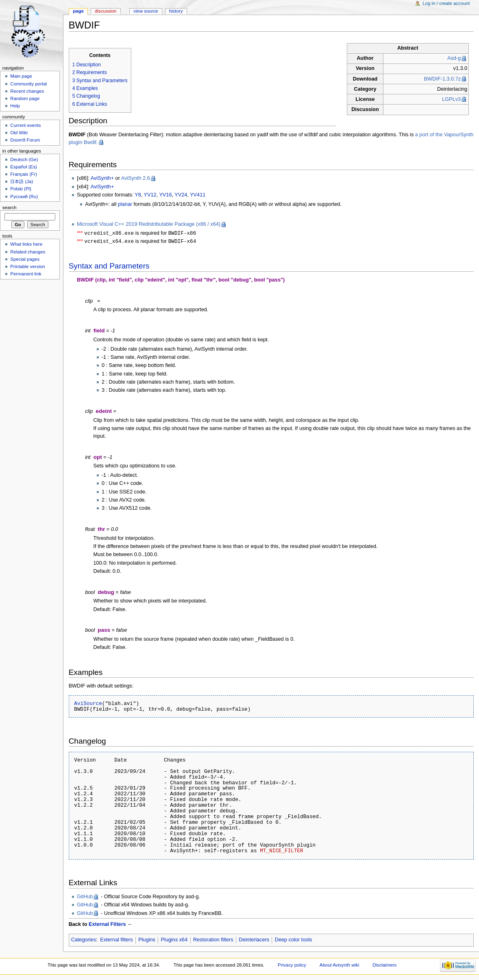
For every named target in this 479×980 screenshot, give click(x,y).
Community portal (28, 84)
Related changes (28, 252)
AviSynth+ (102, 178)
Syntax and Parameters (109, 267)
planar (125, 204)
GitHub (85, 897)
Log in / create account (446, 3)
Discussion (106, 11)
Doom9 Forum (25, 140)
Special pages (25, 259)
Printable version (27, 266)
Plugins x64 (174, 941)
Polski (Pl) (21, 189)
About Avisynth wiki (340, 966)
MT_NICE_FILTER (282, 851)
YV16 (165, 195)
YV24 (181, 195)
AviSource (88, 704)
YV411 (198, 195)
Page (78, 11)
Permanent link (26, 274)
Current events (25, 125)
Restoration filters (213, 941)
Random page (25, 98)
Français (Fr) (24, 174)
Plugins (147, 941)
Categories (84, 941)
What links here (26, 244)
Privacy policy (292, 966)
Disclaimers (384, 966)
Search (10, 207)
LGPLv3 (451, 99)
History (176, 11)
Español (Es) (24, 167)
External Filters (107, 925)
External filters (116, 941)
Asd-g (454, 58)
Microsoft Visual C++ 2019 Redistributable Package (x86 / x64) (149, 224)
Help (15, 106)
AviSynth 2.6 (136, 178)
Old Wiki (19, 133)
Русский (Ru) (24, 196)
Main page (21, 76)
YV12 (150, 195)
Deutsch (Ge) (24, 159)
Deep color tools (294, 941)
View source (146, 11)
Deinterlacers (254, 941)
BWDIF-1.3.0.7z (442, 79)
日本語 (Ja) (22, 181)
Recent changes (27, 91)
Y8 (138, 195)
